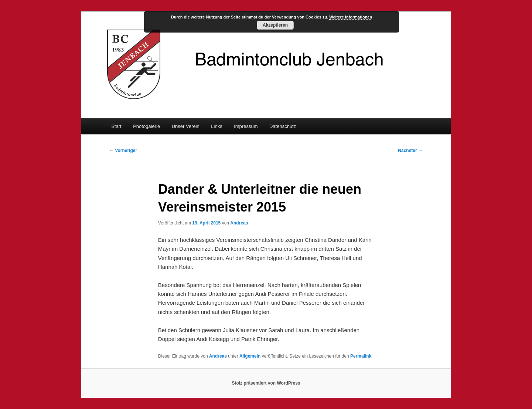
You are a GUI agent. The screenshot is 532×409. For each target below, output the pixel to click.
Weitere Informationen (351, 17)
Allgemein (250, 356)
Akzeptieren (275, 25)
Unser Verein (186, 126)
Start (116, 126)
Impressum (246, 126)
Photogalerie (146, 126)
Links (216, 126)
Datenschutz (283, 126)
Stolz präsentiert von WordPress (266, 383)
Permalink (361, 356)
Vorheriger (123, 151)
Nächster (410, 151)
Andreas (239, 223)
